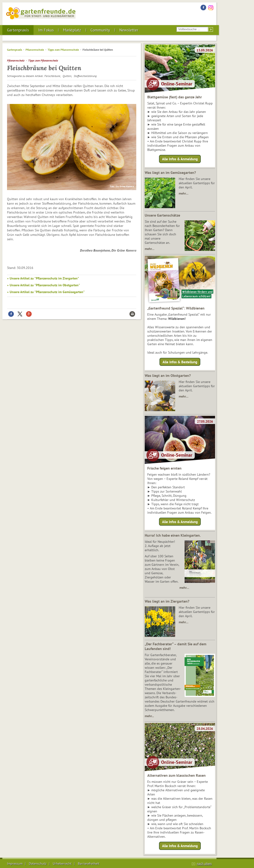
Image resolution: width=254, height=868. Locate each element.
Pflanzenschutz (35, 50)
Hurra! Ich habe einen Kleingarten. (173, 535)
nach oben (204, 864)
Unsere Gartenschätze (162, 215)
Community (100, 30)
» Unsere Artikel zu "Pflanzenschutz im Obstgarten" (44, 285)
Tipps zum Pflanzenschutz (63, 50)
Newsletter (129, 30)
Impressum (15, 864)
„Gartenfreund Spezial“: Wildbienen (176, 308)
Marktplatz (72, 30)
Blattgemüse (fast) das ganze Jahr (175, 97)
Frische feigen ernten (164, 468)
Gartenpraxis (18, 30)
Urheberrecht (62, 864)
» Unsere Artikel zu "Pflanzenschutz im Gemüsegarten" (46, 292)
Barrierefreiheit (89, 864)
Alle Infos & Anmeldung (180, 159)
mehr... (149, 716)
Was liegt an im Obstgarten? (168, 375)
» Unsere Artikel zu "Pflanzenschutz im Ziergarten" (43, 278)
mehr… (184, 193)
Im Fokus (46, 30)
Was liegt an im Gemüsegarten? (170, 172)
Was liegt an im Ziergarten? (167, 601)
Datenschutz (38, 864)
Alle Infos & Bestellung (180, 362)
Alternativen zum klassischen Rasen (176, 775)
